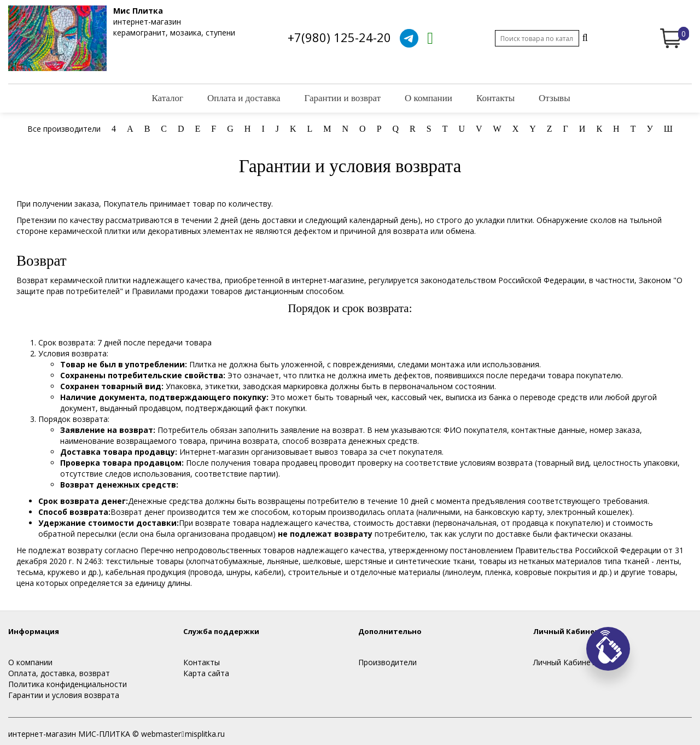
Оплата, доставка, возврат (59, 673)
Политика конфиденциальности (68, 684)
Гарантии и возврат (343, 98)
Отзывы (555, 98)
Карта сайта (206, 673)
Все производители (64, 129)
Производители (387, 662)
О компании (428, 98)
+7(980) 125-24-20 (339, 37)
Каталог (167, 98)
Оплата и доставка (244, 98)
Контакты (495, 98)
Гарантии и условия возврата (64, 695)
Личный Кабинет (564, 662)
